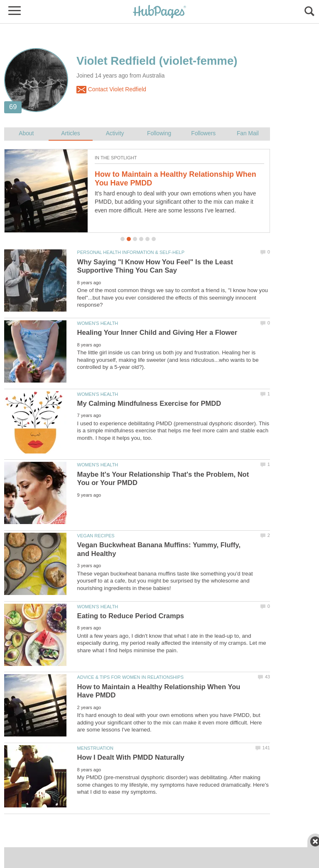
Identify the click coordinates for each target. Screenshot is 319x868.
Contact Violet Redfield (111, 90)
